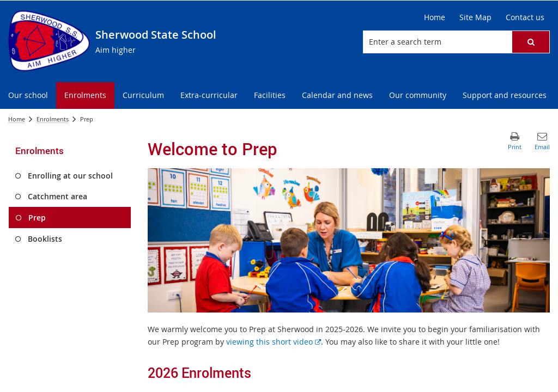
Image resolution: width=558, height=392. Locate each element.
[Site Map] (475, 17)
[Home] (435, 17)
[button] (531, 42)
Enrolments (53, 119)
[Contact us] (525, 17)
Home (17, 119)
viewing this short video (274, 342)
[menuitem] (28, 96)
